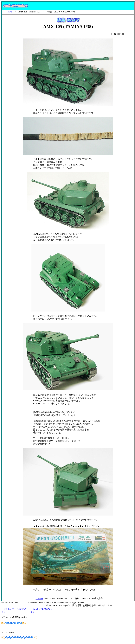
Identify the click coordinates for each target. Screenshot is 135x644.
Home (8, 12)
